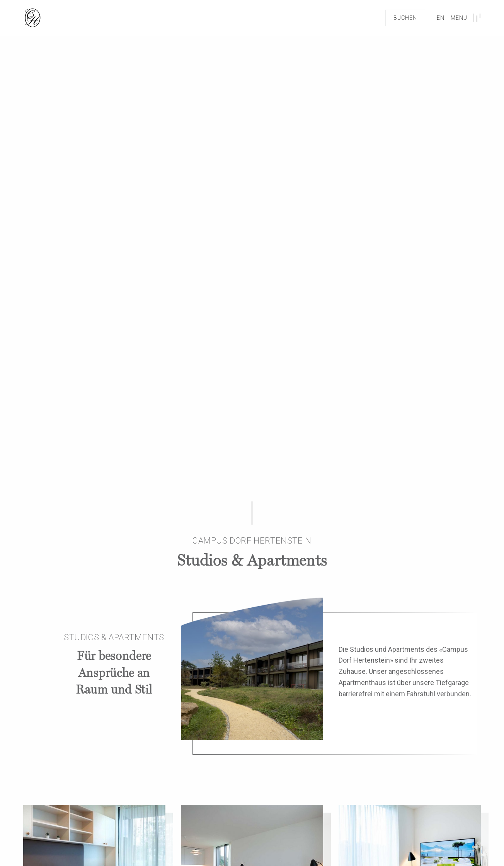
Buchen (405, 18)
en (441, 18)
